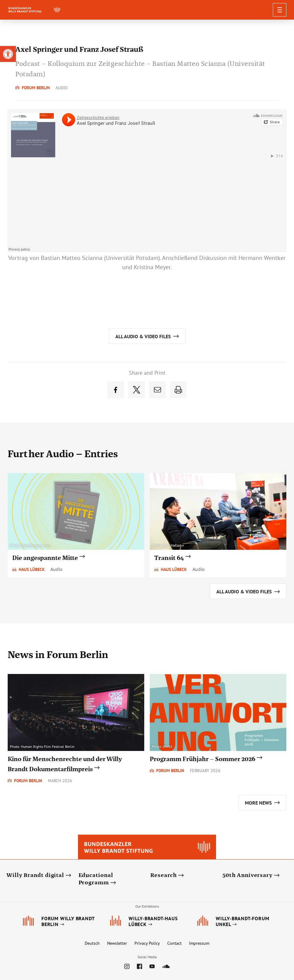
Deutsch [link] (92, 943)
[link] (8, 54)
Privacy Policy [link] (147, 943)
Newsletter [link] (117, 943)
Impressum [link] (199, 943)
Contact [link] (174, 943)
